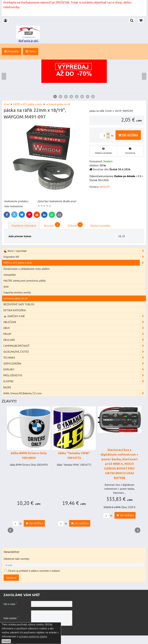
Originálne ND (75, 257)
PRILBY (75, 334)
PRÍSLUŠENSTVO (75, 375)
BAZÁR (7, 387)
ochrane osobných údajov (33, 636)
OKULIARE (75, 340)
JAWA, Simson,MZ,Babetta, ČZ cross (75, 393)
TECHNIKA (75, 358)
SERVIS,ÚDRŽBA (75, 364)
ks (17, 524)
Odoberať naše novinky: (17, 559)
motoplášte (10, 275)
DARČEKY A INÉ (75, 316)
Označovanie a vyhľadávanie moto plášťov (27, 269)
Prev (10, 530)
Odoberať (11, 578)
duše (6, 286)
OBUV (75, 328)
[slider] (44, 206)
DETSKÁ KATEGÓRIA (15, 310)
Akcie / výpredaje (75, 251)
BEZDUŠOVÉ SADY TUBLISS (19, 304)
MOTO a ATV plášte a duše (75, 263)
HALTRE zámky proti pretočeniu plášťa (25, 281)
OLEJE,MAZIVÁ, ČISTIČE (75, 352)
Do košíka (128, 135)
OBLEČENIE (75, 322)
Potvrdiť (6, 641)
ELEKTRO (75, 381)
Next (138, 530)
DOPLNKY (75, 369)
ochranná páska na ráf (15, 298)
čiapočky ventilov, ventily (17, 292)
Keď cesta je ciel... (29, 41)
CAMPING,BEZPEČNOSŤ (75, 346)
